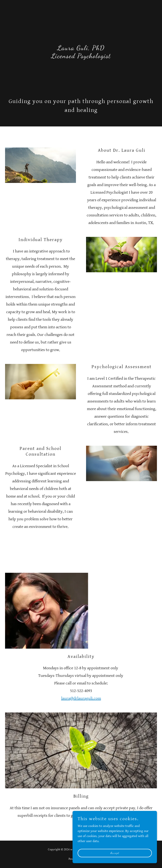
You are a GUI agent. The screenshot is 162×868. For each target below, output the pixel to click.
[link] (81, 57)
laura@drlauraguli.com (81, 698)
